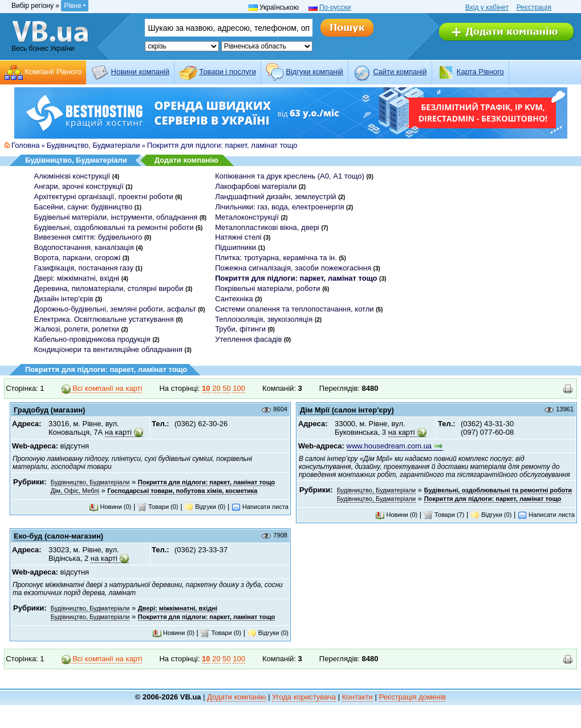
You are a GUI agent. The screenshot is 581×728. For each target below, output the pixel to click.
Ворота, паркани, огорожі (78, 258)
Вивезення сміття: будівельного (88, 237)
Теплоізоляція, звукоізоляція (264, 319)
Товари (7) (444, 515)
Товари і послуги (227, 72)
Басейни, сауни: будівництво (84, 207)
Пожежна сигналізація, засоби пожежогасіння (293, 268)
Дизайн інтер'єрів (64, 299)
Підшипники (235, 247)
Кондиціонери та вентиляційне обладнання (108, 349)
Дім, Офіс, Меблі (75, 491)
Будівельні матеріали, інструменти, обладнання (116, 217)
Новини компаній (140, 72)
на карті (118, 432)
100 (239, 388)
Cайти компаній (400, 72)
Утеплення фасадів (248, 339)
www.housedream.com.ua (389, 446)
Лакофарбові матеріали (256, 186)
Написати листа (260, 507)
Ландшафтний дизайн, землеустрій (275, 197)
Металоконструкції (247, 217)
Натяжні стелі (238, 237)
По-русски (335, 7)
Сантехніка (234, 299)
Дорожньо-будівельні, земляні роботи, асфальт (115, 309)
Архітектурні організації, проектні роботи (104, 197)
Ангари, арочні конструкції (79, 186)
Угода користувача (304, 697)
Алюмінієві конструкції (72, 176)
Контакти (357, 697)
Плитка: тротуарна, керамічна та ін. (276, 258)
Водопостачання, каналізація (84, 247)
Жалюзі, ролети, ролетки (77, 329)
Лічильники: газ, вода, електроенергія (279, 207)
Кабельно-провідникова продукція (92, 339)
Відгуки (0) (205, 507)
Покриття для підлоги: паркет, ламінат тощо (222, 145)
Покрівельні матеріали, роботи (267, 288)
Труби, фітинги (240, 329)
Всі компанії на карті (102, 389)
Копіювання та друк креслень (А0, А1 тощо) (290, 176)
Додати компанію (186, 160)
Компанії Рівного (53, 72)
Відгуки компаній (314, 72)
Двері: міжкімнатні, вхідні (77, 278)
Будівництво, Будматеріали (94, 145)
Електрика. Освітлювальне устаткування (104, 319)
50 (226, 388)
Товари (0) (158, 507)
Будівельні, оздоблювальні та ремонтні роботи (114, 227)
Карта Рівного (480, 72)
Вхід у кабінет (487, 7)
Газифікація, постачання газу (84, 268)
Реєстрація (534, 7)
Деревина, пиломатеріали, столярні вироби (109, 288)
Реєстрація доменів (412, 697)
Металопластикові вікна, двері (267, 227)
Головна (25, 145)
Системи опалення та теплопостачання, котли (294, 309)
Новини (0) (110, 507)
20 (216, 388)
